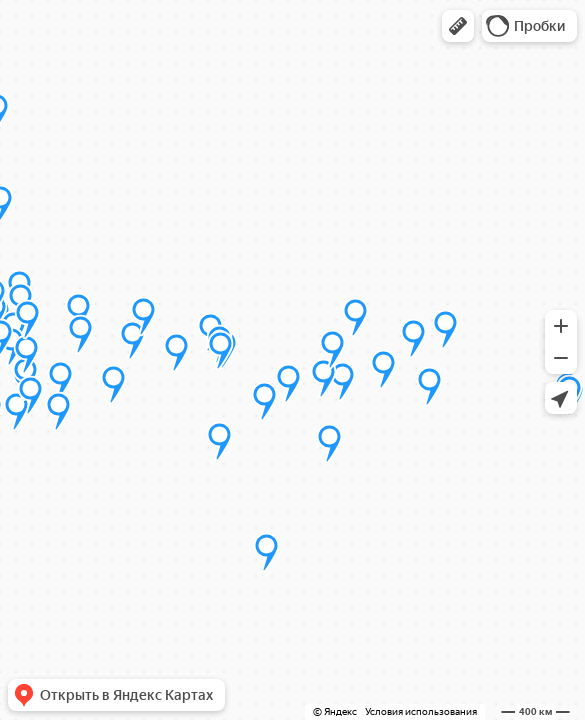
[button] (458, 26)
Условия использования (421, 711)
